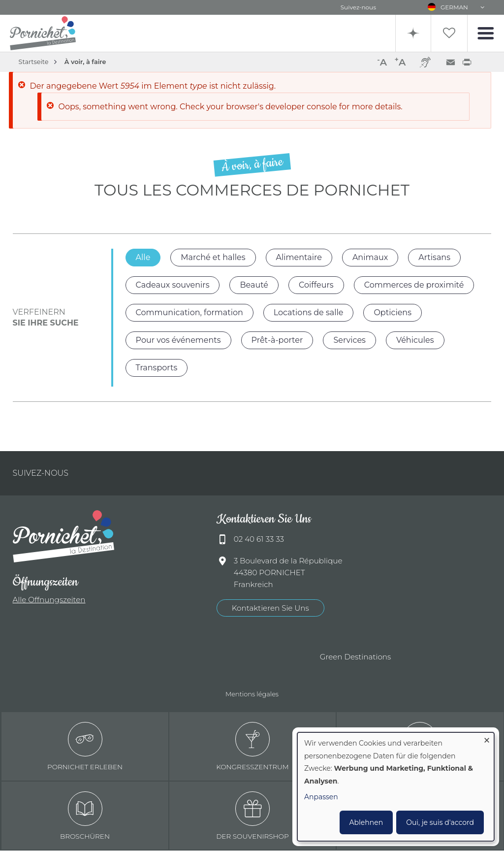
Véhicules (415, 340)
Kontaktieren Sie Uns (270, 608)
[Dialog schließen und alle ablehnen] (487, 738)
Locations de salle (309, 312)
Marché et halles (213, 257)
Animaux (370, 257)
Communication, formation (189, 312)
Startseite (34, 62)
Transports (157, 368)
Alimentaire (299, 257)
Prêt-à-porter (277, 340)
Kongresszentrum (252, 747)
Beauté (254, 285)
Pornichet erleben (85, 747)
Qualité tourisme (187, 657)
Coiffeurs (316, 285)
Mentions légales (252, 694)
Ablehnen (366, 822)
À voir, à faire (85, 62)
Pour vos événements (178, 340)
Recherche (412, 33)
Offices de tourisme (236, 657)
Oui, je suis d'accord (440, 822)
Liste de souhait (448, 33)
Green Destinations (356, 657)
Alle (143, 257)
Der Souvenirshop (252, 816)
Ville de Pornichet (133, 657)
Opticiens (393, 312)
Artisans (434, 257)
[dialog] (396, 787)
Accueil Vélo (285, 657)
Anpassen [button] (321, 797)
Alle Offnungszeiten (49, 600)
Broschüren (85, 816)
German (454, 7)
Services (349, 340)
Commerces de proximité (414, 285)
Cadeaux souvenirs (173, 285)
